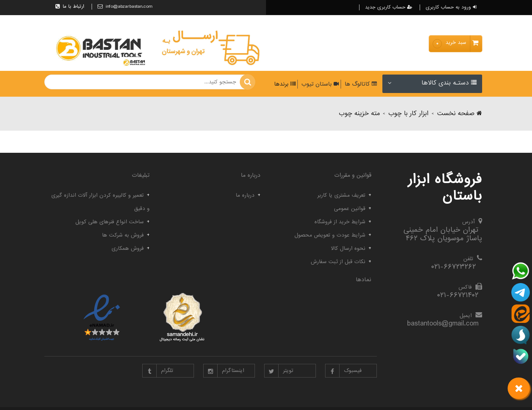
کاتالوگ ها (360, 84)
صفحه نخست (460, 113)
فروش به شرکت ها (123, 235)
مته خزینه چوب (359, 113)
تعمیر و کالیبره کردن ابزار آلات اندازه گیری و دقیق (100, 202)
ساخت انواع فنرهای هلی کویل (110, 222)
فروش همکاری (128, 248)
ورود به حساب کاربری (451, 7)
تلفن (468, 259)
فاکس (465, 287)
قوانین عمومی (350, 209)
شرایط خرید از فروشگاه (340, 222)
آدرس (468, 222)
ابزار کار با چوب (408, 113)
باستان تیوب (319, 84)
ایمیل (466, 316)
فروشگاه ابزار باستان (445, 188)
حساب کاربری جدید (389, 7)
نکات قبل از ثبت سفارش (338, 262)
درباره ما (245, 195)
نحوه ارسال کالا (348, 248)
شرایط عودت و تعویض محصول (330, 235)
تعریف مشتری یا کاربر (341, 195)
